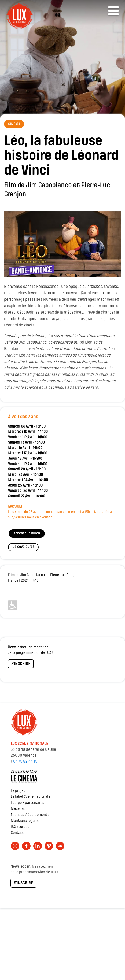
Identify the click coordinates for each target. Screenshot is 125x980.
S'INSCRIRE (21, 664)
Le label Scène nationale (30, 797)
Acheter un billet (27, 534)
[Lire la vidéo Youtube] (62, 244)
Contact (18, 833)
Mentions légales (25, 821)
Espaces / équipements (30, 815)
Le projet (18, 791)
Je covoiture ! (23, 547)
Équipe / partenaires (27, 803)
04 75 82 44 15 (25, 762)
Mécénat (18, 809)
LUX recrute (20, 827)
